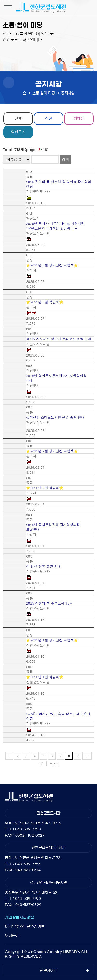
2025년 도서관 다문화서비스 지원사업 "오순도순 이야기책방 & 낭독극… (55, 226)
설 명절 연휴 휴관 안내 (43, 566)
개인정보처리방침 (19, 917)
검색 (65, 159)
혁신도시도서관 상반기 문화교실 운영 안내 (59, 339)
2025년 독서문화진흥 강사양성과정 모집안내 (53, 527)
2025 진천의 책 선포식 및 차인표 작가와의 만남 (59, 184)
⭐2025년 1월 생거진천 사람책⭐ (52, 640)
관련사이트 (48, 971)
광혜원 (79, 118)
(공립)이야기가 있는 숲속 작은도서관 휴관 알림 (58, 716)
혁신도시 (18, 132)
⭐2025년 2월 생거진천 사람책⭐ (52, 451)
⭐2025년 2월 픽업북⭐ (45, 488)
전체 (18, 118)
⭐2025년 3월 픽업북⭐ (45, 302)
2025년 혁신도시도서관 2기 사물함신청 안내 (56, 378)
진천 (48, 118)
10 (87, 756)
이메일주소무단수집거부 (25, 926)
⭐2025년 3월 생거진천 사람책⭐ (52, 265)
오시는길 (12, 935)
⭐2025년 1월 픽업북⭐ (45, 677)
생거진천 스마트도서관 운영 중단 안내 (55, 417)
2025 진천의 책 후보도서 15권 (49, 603)
